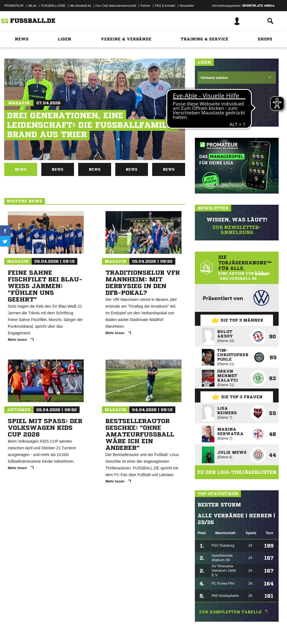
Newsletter (187, 6)
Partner (145, 6)
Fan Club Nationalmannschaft (116, 6)
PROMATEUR (14, 6)
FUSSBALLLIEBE (53, 6)
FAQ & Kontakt (165, 6)
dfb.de (32, 6)
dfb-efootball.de (80, 6)
